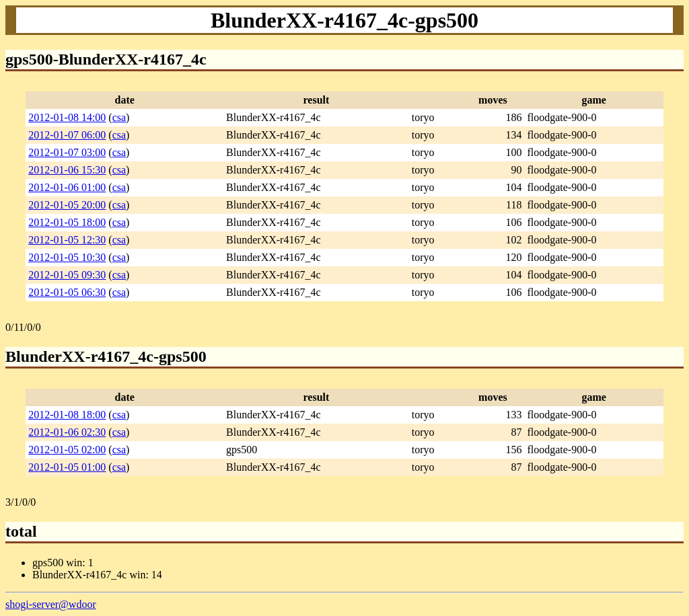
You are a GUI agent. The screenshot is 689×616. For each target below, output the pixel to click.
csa (119, 117)
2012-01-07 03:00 (67, 152)
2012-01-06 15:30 (67, 170)
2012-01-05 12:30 (67, 240)
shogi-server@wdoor (51, 604)
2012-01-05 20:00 (67, 205)
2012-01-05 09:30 (67, 275)
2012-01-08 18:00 (67, 415)
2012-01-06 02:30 (67, 432)
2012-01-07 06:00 (67, 135)
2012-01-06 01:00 (67, 187)
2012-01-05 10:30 (67, 257)
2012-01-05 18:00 (67, 222)
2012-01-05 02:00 (67, 450)
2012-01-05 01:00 (67, 467)
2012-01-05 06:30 (67, 292)
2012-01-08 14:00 (67, 117)
